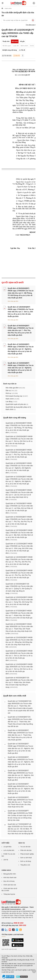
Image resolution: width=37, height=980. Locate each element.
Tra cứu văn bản (25, 847)
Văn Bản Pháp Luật (8, 970)
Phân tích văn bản (26, 850)
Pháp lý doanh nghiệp (27, 854)
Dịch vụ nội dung (26, 861)
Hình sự (8, 393)
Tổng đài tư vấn (25, 865)
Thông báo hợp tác (9, 894)
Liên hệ (6, 860)
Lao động (9, 402)
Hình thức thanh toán (10, 878)
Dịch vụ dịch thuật (26, 858)
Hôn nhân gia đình (13, 301)
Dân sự (8, 391)
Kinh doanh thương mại (14, 396)
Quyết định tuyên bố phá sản (16, 404)
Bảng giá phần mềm (10, 874)
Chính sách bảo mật (10, 885)
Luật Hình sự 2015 (8, 972)
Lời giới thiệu (7, 847)
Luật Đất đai (31, 970)
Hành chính (10, 399)
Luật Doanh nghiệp (21, 970)
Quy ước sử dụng (9, 881)
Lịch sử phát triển (9, 850)
